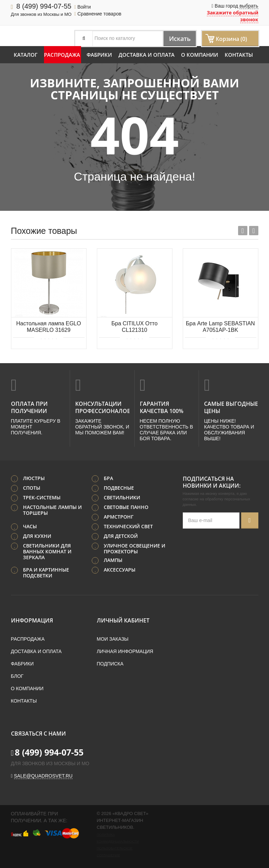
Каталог (26, 55)
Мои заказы (113, 638)
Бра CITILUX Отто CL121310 (134, 327)
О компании (200, 55)
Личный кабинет (123, 620)
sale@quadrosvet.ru (43, 775)
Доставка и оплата (147, 55)
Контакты (239, 55)
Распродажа (62, 55)
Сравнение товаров (98, 14)
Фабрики (99, 55)
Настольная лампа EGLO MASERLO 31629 (48, 327)
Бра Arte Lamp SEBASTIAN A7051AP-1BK (220, 327)
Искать (177, 38)
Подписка (110, 663)
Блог (17, 675)
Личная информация (125, 651)
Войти (82, 7)
